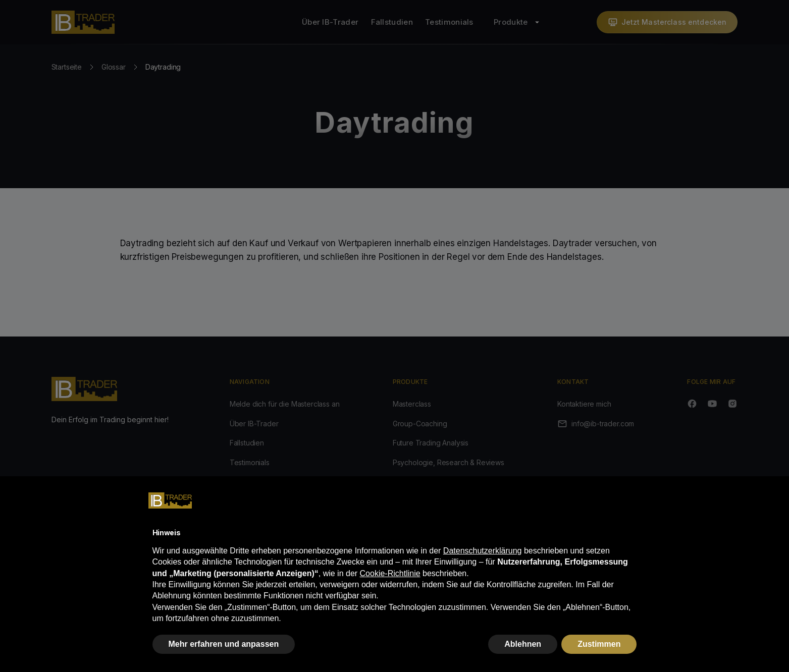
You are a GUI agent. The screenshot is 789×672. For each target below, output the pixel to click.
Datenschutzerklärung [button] (483, 551)
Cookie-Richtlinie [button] (390, 573)
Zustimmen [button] (599, 644)
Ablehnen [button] (523, 644)
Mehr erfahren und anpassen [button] (224, 644)
